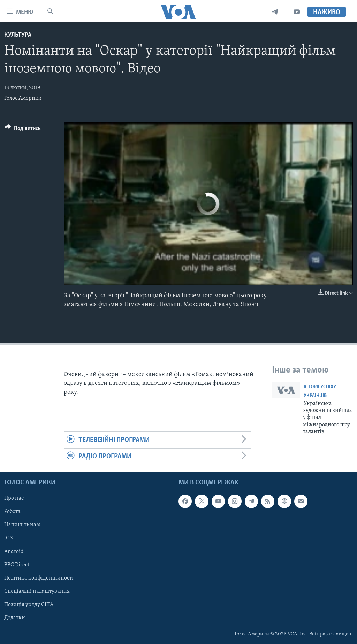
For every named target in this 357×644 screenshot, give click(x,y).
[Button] (23, 129)
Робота (12, 512)
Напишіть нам (22, 525)
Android (14, 551)
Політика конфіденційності (39, 578)
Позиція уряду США (29, 604)
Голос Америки (23, 98)
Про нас (14, 498)
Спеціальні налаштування (37, 591)
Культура (18, 35)
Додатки (15, 618)
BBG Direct (17, 565)
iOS (9, 538)
